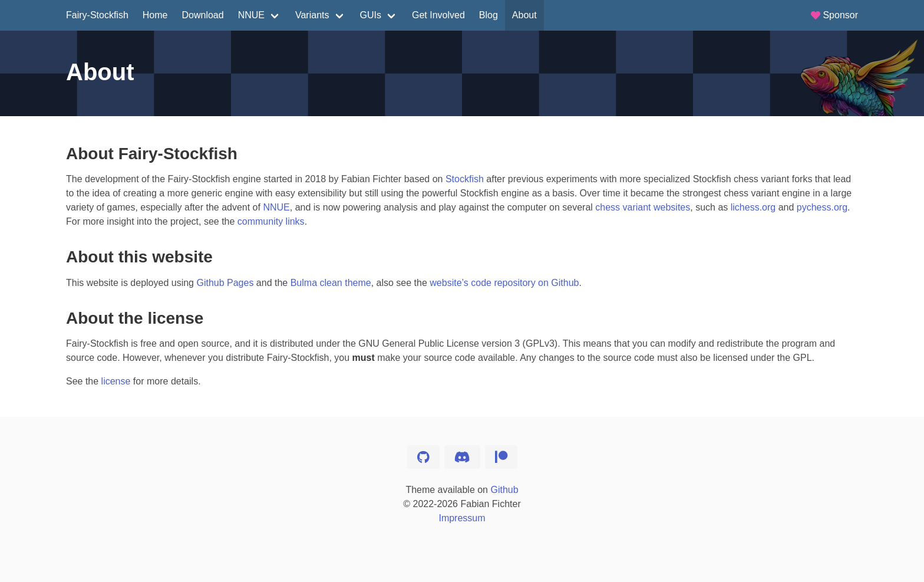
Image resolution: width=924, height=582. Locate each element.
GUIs (371, 15)
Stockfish (465, 179)
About (524, 15)
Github (504, 490)
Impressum (462, 518)
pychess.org (822, 207)
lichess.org (753, 207)
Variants (312, 15)
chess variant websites (643, 207)
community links (271, 221)
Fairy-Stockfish (97, 15)
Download (202, 15)
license (116, 381)
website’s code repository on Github (504, 283)
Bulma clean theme (331, 283)
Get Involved (438, 15)
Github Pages (225, 283)
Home (155, 15)
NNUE (251, 15)
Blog (489, 15)
